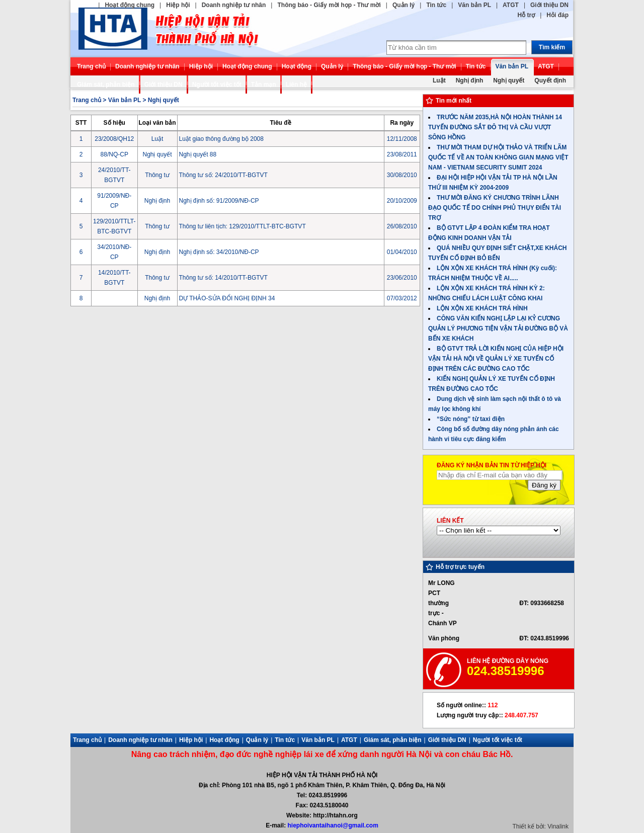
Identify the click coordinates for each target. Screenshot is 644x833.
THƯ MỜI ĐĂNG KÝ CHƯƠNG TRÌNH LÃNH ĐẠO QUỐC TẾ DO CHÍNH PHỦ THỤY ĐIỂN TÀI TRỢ (495, 208)
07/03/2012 (402, 298)
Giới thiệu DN (549, 5)
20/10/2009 (402, 201)
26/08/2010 (402, 226)
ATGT (511, 5)
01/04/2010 (402, 252)
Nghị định (470, 80)
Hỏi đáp (557, 15)
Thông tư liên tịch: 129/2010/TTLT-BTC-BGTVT (243, 226)
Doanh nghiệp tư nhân (234, 5)
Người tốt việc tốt (217, 85)
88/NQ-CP (114, 154)
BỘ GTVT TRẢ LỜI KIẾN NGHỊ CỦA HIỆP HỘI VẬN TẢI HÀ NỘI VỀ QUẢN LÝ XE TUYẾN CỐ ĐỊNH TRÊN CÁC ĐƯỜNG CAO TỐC (496, 359)
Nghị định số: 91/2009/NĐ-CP (219, 201)
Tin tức (436, 5)
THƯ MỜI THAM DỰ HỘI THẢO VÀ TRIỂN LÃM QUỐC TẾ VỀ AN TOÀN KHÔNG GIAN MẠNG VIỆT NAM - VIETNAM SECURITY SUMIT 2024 (498, 157)
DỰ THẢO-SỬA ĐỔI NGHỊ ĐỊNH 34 (227, 298)
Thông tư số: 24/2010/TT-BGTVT (223, 175)
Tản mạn (264, 85)
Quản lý (404, 5)
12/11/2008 (402, 139)
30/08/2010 (402, 175)
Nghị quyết (509, 80)
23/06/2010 (402, 278)
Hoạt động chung (130, 5)
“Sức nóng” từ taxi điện (471, 419)
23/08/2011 (402, 154)
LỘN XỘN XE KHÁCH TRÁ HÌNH (482, 308)
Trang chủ (91, 66)
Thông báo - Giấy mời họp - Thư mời (329, 5)
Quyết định (550, 80)
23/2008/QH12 (114, 139)
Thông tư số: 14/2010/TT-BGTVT (223, 278)
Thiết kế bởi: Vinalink (541, 826)
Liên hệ (296, 85)
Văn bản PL (474, 5)
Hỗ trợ (527, 15)
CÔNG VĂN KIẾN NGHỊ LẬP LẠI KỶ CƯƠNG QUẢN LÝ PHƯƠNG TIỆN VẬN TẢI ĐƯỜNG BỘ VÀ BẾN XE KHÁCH (498, 328)
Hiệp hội (178, 5)
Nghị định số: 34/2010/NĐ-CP (219, 252)
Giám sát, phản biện (106, 85)
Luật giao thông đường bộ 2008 (221, 139)
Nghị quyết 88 (198, 154)
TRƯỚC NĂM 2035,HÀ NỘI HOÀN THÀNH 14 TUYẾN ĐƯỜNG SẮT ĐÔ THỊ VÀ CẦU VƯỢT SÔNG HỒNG (495, 127)
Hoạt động (297, 66)
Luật (439, 80)
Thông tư (157, 175)
